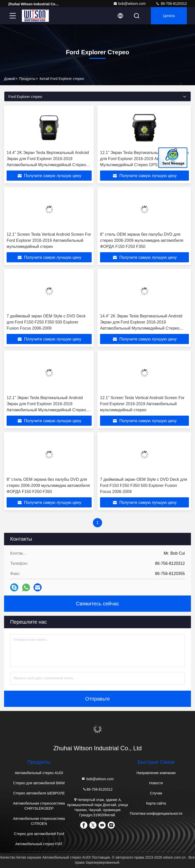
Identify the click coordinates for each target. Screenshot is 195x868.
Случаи (156, 793)
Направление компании (156, 773)
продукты (27, 79)
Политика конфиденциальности (156, 813)
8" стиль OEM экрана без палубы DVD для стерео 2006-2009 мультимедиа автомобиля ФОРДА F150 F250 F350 (142, 240)
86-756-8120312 (171, 4)
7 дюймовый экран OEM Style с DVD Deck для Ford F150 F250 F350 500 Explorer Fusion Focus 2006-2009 (46, 322)
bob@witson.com (129, 4)
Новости (156, 783)
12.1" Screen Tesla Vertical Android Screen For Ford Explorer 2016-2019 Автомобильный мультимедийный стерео (49, 240)
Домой (10, 79)
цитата (169, 16)
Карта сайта (156, 803)
